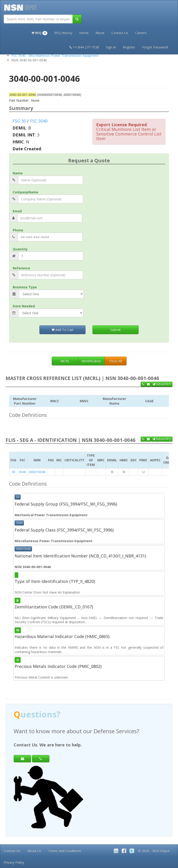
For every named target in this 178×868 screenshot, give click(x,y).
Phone (18, 230)
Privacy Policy (14, 862)
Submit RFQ (162, 384)
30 (13, 472)
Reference (21, 268)
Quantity (20, 249)
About (100, 33)
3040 (22, 472)
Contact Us (120, 33)
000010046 (37, 472)
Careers (141, 33)
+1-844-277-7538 (84, 47)
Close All (116, 361)
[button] (39, 32)
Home (84, 33)
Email (17, 211)
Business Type (25, 287)
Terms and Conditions (65, 851)
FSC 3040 (39, 121)
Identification (91, 361)
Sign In (111, 47)
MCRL (65, 361)
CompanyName (25, 192)
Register (129, 47)
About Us (34, 851)
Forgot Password (155, 47)
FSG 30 (19, 121)
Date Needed (24, 306)
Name (18, 173)
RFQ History (63, 33)
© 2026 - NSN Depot (154, 851)
